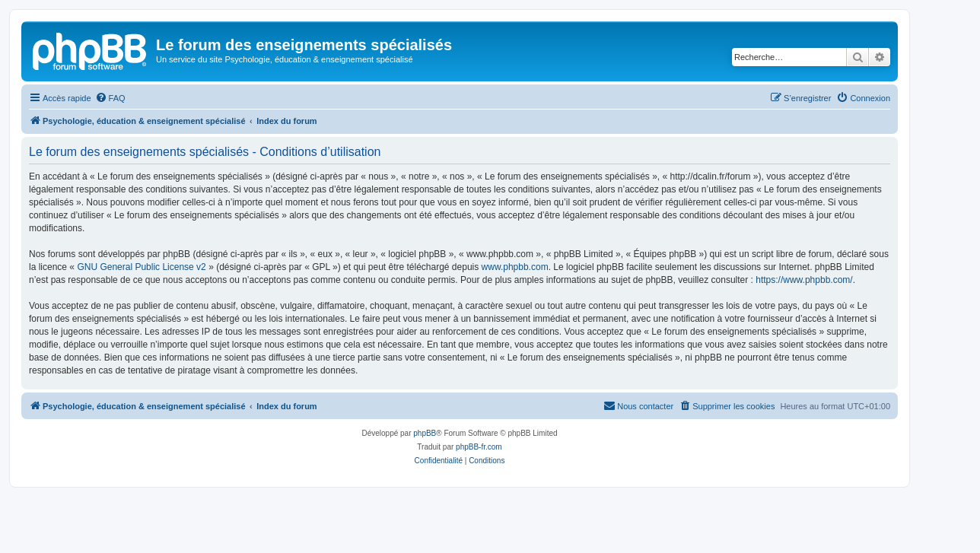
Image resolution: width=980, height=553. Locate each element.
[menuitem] (110, 98)
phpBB (425, 433)
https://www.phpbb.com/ (804, 280)
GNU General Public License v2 (141, 267)
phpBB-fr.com (479, 447)
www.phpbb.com (515, 267)
